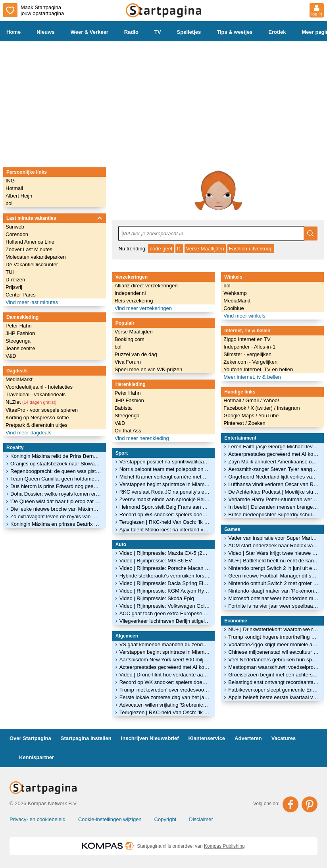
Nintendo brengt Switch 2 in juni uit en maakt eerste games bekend (274, 568)
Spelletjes (189, 32)
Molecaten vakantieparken (36, 257)
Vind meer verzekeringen (143, 308)
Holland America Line (30, 242)
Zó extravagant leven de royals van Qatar (56, 516)
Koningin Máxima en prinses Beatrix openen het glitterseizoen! (56, 524)
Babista (123, 408)
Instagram (289, 408)
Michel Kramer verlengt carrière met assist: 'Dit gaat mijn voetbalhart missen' (165, 477)
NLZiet (31, 402)
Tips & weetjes (235, 32)
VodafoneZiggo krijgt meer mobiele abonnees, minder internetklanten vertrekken (274, 644)
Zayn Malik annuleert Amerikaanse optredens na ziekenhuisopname (274, 462)
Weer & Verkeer (89, 32)
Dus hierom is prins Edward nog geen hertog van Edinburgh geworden (56, 486)
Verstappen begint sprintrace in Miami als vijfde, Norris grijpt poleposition (165, 484)
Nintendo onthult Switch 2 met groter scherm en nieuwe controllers (274, 583)
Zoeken (257, 423)
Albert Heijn (19, 196)
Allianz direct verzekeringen (146, 286)
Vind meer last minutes (32, 302)
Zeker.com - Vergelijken (250, 362)
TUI (10, 272)
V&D (11, 356)
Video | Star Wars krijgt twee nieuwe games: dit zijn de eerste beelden (274, 553)
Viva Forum (128, 362)
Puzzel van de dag (136, 354)
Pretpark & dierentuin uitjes (37, 425)
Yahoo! (271, 400)
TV (158, 32)
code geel (161, 249)
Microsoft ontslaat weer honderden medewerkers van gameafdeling (274, 598)
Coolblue (234, 308)
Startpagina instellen (86, 738)
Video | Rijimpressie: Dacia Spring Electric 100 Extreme (165, 583)
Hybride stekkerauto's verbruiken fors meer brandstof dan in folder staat (165, 576)
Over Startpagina (30, 738)
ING (10, 181)
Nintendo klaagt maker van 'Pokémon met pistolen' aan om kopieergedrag (274, 591)
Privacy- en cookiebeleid (38, 819)
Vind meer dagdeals (28, 433)
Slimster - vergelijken (247, 354)
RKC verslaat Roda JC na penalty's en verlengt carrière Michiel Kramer (165, 492)
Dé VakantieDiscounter (32, 264)
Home (13, 32)
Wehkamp (235, 293)
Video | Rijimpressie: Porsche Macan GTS (165, 568)
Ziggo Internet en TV (247, 339)
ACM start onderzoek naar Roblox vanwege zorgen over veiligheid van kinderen (274, 545)
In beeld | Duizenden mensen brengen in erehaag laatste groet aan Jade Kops (274, 507)
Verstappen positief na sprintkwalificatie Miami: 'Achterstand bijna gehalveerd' (165, 462)
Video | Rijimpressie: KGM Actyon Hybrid (165, 591)
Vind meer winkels (244, 316)
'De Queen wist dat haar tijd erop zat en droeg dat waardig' (56, 501)
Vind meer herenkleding (142, 438)
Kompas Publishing (224, 846)
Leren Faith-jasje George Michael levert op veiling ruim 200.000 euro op (274, 447)
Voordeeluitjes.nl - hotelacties (39, 387)
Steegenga (18, 341)
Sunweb (15, 227)
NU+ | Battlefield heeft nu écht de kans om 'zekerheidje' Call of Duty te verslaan (274, 561)
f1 (179, 249)
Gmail (253, 400)
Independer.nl (130, 293)
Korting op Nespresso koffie (37, 418)
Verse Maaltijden (205, 249)
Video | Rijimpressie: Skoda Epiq (157, 598)
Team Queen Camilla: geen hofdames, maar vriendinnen (56, 479)
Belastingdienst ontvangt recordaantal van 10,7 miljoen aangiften (274, 682)
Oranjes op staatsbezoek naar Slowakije (56, 464)
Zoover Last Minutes (29, 249)
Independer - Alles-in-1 (249, 347)
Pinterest (234, 423)
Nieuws (46, 32)
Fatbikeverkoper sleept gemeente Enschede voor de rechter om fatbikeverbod (274, 690)
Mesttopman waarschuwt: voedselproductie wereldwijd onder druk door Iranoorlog (274, 667)
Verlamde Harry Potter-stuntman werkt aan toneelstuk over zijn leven (274, 499)
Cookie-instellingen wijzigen (110, 819)
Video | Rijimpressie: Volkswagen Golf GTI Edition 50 (165, 606)
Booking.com (130, 339)
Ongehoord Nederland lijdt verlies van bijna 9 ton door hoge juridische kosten (274, 477)
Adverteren (248, 738)
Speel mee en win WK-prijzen (149, 369)
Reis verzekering (134, 301)
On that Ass (128, 431)
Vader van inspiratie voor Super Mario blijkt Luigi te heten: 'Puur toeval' (274, 538)
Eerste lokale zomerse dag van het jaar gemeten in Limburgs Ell (165, 697)
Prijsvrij (14, 287)
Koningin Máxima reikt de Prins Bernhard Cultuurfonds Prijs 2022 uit (56, 456)
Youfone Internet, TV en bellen (258, 369)
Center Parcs (21, 295)
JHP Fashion (20, 333)
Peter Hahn (19, 326)
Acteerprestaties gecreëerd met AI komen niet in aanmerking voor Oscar (165, 667)
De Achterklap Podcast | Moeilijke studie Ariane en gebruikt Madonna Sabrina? (274, 492)
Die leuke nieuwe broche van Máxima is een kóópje (56, 509)
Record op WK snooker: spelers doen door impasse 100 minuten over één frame (165, 514)
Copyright (165, 819)
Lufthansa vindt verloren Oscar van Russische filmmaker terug (274, 484)
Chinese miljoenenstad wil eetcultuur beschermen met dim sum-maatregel (274, 652)
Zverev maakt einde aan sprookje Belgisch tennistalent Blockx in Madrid (165, 499)
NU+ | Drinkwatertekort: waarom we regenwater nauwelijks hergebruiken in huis (274, 629)
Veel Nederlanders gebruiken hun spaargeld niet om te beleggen (274, 660)
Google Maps (239, 416)
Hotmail (14, 188)
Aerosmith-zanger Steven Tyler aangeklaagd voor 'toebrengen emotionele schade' (274, 469)
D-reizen (15, 280)
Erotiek (277, 32)
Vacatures (284, 738)
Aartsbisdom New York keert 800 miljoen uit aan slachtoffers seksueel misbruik (165, 660)
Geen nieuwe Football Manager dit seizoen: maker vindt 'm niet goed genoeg (274, 576)
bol (9, 203)
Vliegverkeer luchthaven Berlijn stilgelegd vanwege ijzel (165, 621)
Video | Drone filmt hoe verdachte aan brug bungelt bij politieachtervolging (165, 675)
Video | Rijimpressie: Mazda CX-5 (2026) (165, 553)
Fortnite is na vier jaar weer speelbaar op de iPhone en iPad (274, 606)
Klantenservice (207, 738)
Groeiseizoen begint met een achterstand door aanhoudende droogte (274, 675)
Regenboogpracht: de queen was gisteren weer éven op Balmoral (56, 471)
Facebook (236, 408)
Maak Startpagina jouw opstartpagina (34, 10)
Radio (131, 32)
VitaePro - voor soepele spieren (42, 410)
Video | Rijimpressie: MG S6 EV (156, 561)
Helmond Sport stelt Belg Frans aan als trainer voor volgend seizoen (165, 507)
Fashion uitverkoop (251, 249)
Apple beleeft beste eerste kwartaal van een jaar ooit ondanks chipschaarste (274, 697)
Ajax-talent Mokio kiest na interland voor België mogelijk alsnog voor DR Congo (165, 530)
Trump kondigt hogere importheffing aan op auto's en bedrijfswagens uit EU (274, 637)
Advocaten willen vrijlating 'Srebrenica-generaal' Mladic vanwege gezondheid (165, 705)
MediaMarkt (19, 379)
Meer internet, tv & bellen (252, 377)
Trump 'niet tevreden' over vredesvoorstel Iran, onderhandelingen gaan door (165, 690)
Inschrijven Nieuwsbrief (150, 738)
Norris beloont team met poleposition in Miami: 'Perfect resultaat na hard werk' (165, 469)
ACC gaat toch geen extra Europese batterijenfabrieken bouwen (165, 613)
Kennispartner (37, 757)
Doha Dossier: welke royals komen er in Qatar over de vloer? (56, 494)
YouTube (268, 416)
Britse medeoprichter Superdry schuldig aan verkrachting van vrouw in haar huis (274, 514)
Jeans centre (20, 348)
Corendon (17, 234)
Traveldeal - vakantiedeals (36, 394)
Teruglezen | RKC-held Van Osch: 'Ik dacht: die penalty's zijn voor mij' (165, 522)
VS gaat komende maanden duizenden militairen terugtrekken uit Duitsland (165, 644)
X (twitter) (262, 408)
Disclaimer (201, 819)
